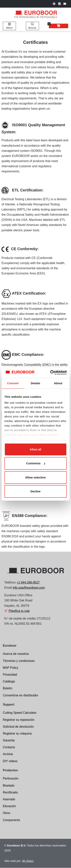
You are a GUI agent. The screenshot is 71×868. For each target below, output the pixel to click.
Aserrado (9, 799)
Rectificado (10, 792)
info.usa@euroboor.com (29, 588)
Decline (35, 491)
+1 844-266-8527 (28, 582)
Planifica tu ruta (19, 611)
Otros (7, 813)
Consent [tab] (13, 383)
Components (11, 820)
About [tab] (58, 383)
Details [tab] (36, 383)
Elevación (9, 806)
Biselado (9, 786)
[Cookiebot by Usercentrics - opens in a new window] (51, 373)
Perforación (11, 778)
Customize (36, 463)
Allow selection (35, 477)
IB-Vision (28, 861)
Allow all (35, 449)
